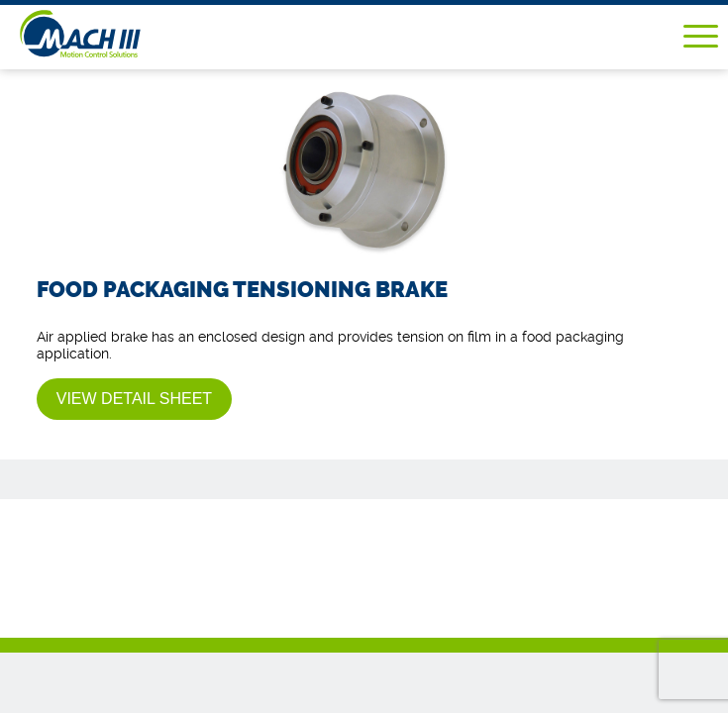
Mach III (110, 34)
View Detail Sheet (134, 399)
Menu (701, 36)
